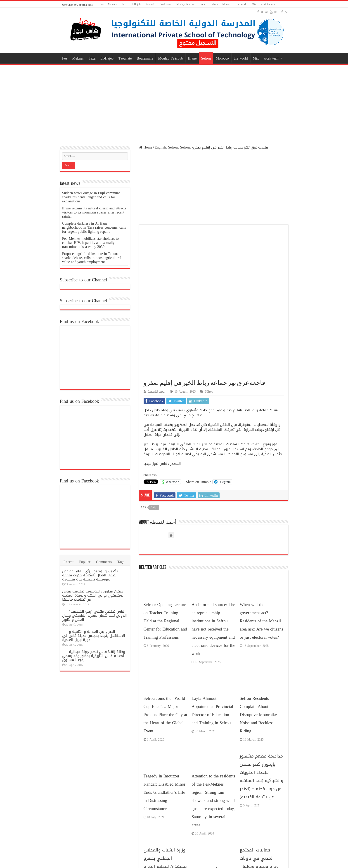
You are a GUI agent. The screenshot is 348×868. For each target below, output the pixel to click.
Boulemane (166, 4)
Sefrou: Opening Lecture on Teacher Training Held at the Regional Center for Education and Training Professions (165, 475)
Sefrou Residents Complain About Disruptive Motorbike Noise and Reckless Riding (258, 568)
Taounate (150, 4)
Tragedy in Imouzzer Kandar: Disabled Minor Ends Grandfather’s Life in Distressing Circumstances (165, 646)
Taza (124, 4)
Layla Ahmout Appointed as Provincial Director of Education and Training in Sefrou (212, 564)
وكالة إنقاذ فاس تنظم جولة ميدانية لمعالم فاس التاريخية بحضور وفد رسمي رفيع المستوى (94, 656)
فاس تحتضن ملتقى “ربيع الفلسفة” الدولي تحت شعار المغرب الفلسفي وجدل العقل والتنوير (95, 615)
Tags (121, 562)
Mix (254, 4)
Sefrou (173, 147)
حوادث (154, 361)
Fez (101, 4)
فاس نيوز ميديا (155, 317)
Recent (69, 562)
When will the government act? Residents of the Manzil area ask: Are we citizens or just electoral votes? (261, 475)
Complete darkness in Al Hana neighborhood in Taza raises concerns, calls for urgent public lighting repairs (94, 227)
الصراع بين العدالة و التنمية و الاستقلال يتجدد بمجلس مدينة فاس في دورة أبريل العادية (94, 636)
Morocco (227, 4)
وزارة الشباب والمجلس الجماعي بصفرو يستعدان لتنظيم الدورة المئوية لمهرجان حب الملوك (165, 720)
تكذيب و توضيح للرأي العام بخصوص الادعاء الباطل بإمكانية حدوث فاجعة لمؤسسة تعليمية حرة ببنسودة (90, 575)
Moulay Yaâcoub (186, 4)
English (160, 147)
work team (267, 4)
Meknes (112, 4)
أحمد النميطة (157, 245)
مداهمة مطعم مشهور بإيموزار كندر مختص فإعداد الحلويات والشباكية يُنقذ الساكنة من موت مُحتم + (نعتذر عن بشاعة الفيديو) (262, 630)
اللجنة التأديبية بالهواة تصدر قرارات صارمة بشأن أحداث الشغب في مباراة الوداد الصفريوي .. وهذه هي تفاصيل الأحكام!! (213, 744)
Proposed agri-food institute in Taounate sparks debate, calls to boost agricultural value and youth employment (92, 258)
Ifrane (203, 4)
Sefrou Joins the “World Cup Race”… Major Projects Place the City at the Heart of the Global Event (165, 568)
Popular (85, 562)
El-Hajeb (136, 4)
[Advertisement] (174, 102)
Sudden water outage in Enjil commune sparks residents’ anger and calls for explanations (91, 197)
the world (242, 4)
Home (146, 147)
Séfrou (214, 4)
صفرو (227, 264)
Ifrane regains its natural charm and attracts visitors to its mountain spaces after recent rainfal (94, 212)
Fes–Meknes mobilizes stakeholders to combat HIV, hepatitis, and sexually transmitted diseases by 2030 (91, 243)
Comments (104, 562)
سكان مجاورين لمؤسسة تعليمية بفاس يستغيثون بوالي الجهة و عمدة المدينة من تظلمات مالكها (93, 595)
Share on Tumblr (199, 335)
